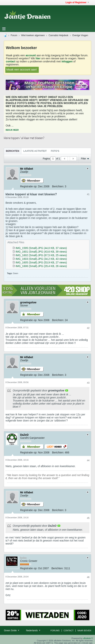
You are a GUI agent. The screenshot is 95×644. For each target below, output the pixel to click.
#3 (88, 383)
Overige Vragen (80, 35)
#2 (88, 328)
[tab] (13, 151)
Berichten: (58, 186)
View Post (67, 390)
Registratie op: (29, 186)
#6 (88, 577)
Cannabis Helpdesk (59, 35)
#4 (88, 460)
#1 (88, 194)
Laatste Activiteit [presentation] (35, 151)
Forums (55, 630)
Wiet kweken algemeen (33, 35)
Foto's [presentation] (55, 151)
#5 (88, 518)
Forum (14, 35)
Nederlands (33, 630)
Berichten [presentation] (13, 151)
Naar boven (84, 630)
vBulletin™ (88, 638)
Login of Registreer (77, 2)
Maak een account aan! (22, 69)
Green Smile (12, 630)
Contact (69, 630)
